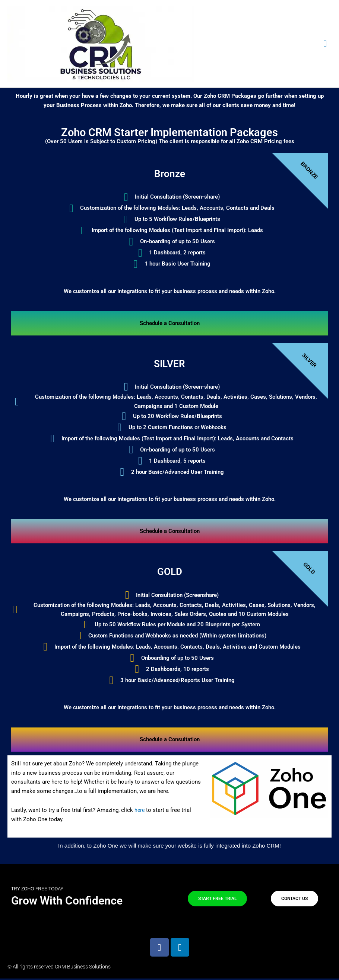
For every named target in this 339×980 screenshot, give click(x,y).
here (140, 812)
